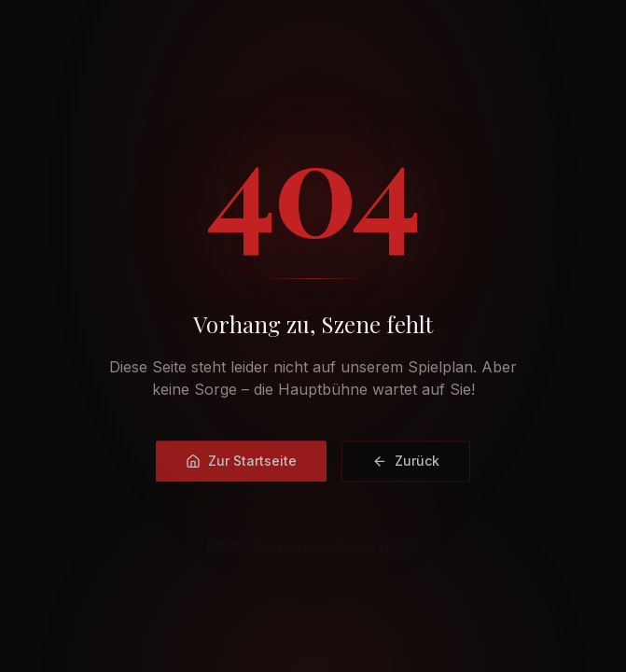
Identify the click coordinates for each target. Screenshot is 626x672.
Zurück (406, 462)
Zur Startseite (241, 462)
